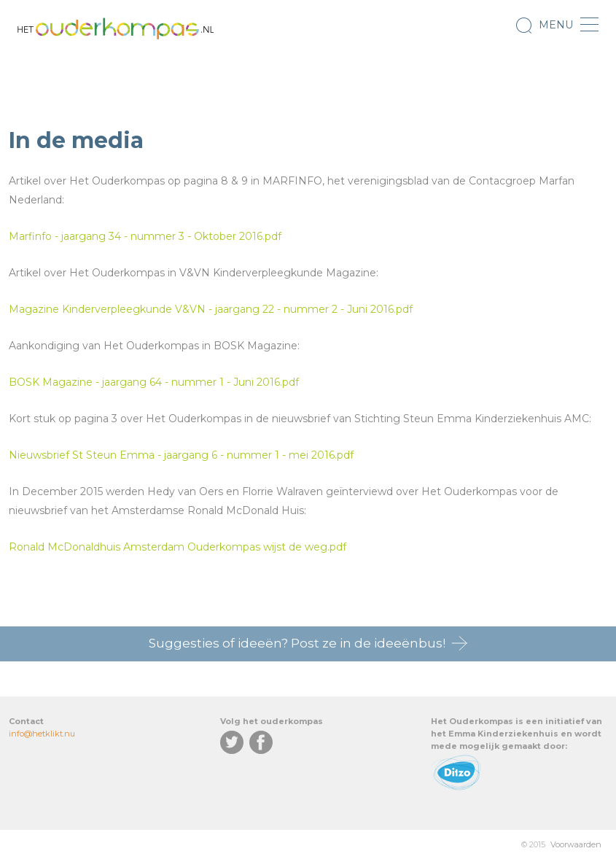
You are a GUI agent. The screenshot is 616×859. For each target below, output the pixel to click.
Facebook (261, 742)
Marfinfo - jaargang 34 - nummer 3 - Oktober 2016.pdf (145, 236)
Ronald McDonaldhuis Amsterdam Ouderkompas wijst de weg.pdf (178, 547)
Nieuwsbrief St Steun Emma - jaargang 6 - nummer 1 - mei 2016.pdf (181, 455)
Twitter (232, 742)
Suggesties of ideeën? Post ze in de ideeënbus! (297, 643)
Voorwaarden (576, 844)
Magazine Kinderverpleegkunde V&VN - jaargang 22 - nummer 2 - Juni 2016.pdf (211, 309)
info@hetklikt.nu (42, 734)
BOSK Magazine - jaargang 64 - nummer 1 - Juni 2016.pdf (154, 382)
